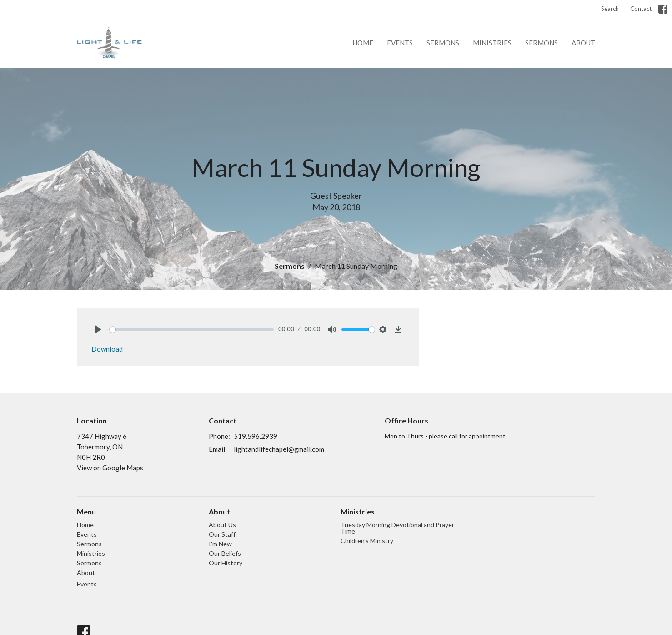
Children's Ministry (367, 541)
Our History (226, 563)
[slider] (192, 330)
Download (107, 349)
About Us (222, 525)
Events (400, 43)
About (583, 43)
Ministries (492, 43)
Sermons (443, 43)
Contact (641, 9)
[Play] (98, 329)
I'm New (220, 544)
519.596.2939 (256, 436)
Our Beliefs (225, 553)
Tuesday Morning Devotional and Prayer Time (397, 528)
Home (363, 43)
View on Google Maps (110, 468)
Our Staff (222, 534)
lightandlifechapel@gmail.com (279, 449)
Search (610, 9)
